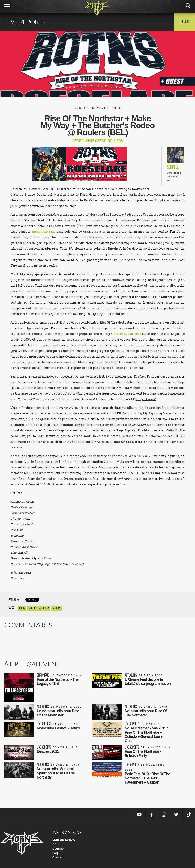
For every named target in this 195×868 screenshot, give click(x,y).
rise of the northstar (39, 608)
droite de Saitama (127, 334)
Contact (57, 857)
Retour (185, 21)
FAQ (55, 853)
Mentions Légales (64, 840)
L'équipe (58, 849)
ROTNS (22, 608)
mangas (56, 608)
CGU (55, 844)
